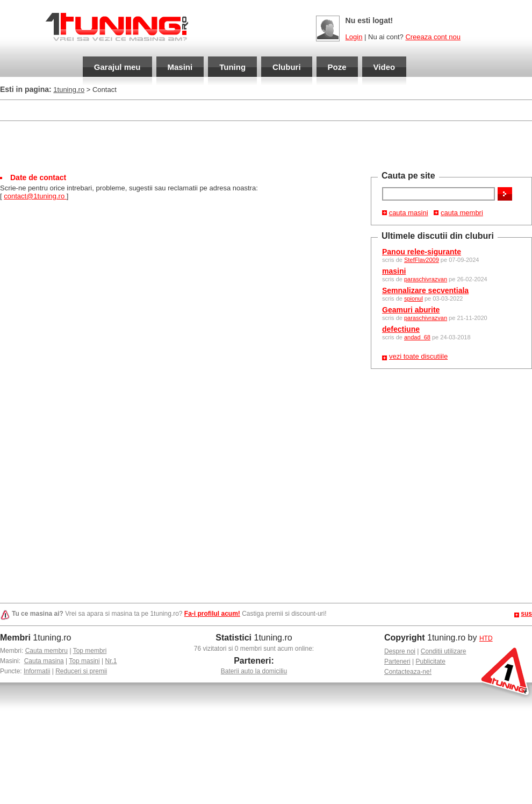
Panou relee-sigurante (422, 252)
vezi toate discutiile (418, 356)
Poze (337, 67)
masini (394, 271)
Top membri (90, 651)
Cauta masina (44, 661)
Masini (180, 67)
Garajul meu (117, 67)
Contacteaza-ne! (408, 672)
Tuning (232, 67)
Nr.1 (111, 661)
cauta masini (409, 213)
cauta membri (462, 213)
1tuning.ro (69, 90)
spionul (414, 298)
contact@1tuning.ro (35, 196)
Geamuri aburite (411, 310)
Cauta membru (46, 651)
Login (354, 37)
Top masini (84, 661)
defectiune (401, 329)
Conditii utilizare (444, 651)
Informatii (37, 671)
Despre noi (400, 651)
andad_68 (417, 337)
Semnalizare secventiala (425, 290)
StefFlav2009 (422, 260)
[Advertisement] (266, 146)
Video (384, 67)
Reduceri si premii (81, 671)
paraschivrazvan (426, 279)
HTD (486, 638)
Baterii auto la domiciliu (254, 671)
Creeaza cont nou (433, 37)
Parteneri (397, 661)
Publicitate (431, 661)
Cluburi (287, 67)
